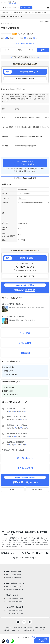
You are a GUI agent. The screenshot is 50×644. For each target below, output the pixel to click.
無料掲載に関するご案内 (31, 628)
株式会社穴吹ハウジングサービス (18, 434)
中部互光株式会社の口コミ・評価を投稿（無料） (25, 163)
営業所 (43, 50)
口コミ (31, 50)
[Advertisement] (25, 508)
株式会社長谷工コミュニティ (16, 408)
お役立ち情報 (25, 343)
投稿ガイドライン (17, 630)
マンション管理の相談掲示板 (14, 611)
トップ (7, 50)
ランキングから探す (11, 374)
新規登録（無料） (26, 8)
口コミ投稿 (25, 333)
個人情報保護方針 (29, 630)
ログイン (16, 8)
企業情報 (19, 50)
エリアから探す (9, 367)
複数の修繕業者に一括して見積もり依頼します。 (24, 320)
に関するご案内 (25, 480)
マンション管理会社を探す (13, 575)
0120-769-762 (26, 267)
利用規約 (7, 630)
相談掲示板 (25, 353)
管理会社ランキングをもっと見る (14, 450)
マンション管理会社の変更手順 (25, 79)
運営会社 (42, 628)
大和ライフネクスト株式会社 (16, 417)
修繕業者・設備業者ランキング (15, 590)
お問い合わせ (18, 628)
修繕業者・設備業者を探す (13, 578)
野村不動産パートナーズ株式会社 (18, 425)
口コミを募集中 (26, 34)
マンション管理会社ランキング (25, 44)
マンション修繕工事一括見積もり (13, 316)
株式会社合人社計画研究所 (15, 442)
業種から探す (8, 371)
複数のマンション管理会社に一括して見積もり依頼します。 (27, 308)
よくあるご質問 (25, 468)
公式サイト (22, 198)
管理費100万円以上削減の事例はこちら (25, 57)
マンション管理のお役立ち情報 (15, 614)
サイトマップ (40, 630)
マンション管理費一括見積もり (12, 304)
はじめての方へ (7, 8)
